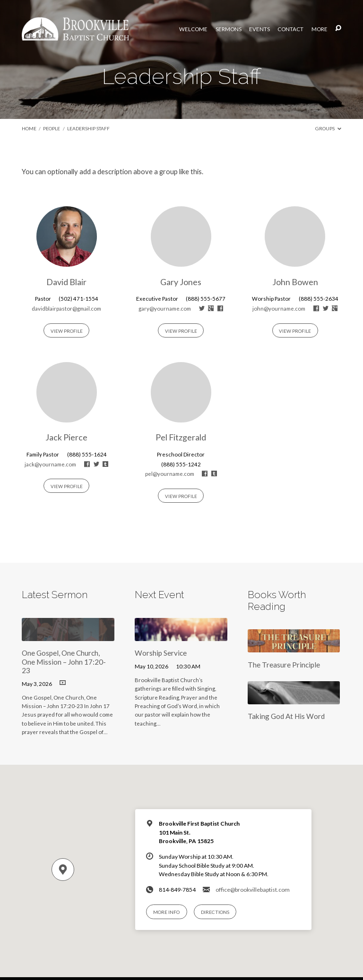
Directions (215, 912)
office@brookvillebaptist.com (253, 890)
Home (29, 128)
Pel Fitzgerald (181, 437)
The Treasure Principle (284, 665)
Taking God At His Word (286, 716)
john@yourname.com (279, 308)
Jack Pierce (66, 437)
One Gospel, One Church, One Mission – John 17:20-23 (64, 662)
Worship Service (161, 653)
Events (259, 29)
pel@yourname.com (170, 474)
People (52, 128)
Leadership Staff (88, 128)
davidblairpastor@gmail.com (66, 308)
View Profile (67, 331)
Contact (290, 29)
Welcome (193, 29)
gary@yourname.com (165, 308)
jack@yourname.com (50, 464)
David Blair (66, 282)
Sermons (229, 29)
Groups (328, 128)
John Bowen (295, 282)
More (320, 29)
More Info (166, 912)
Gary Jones (181, 282)
